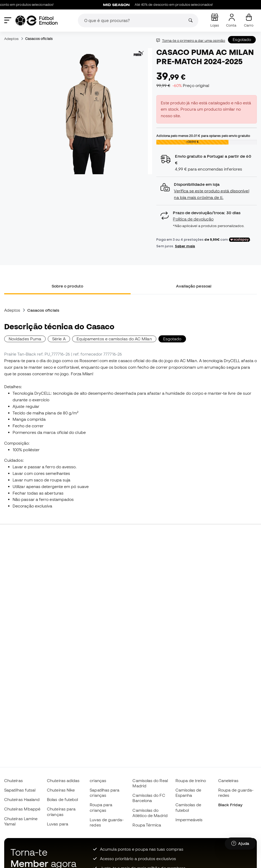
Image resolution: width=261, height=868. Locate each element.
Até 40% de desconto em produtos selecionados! (161, 5)
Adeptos (12, 39)
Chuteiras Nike (61, 790)
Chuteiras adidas (63, 780)
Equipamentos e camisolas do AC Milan (114, 339)
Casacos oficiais (39, 39)
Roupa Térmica (147, 825)
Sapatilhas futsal (20, 790)
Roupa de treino (191, 780)
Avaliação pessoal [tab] (194, 286)
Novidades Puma (25, 339)
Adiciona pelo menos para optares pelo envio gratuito (203, 136)
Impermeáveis (189, 820)
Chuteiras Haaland (22, 799)
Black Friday (230, 805)
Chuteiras (14, 780)
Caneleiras (228, 780)
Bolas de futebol (62, 799)
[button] (207, 191)
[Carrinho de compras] (249, 20)
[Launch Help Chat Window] (240, 844)
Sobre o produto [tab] (67, 286)
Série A (59, 339)
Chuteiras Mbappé (22, 809)
